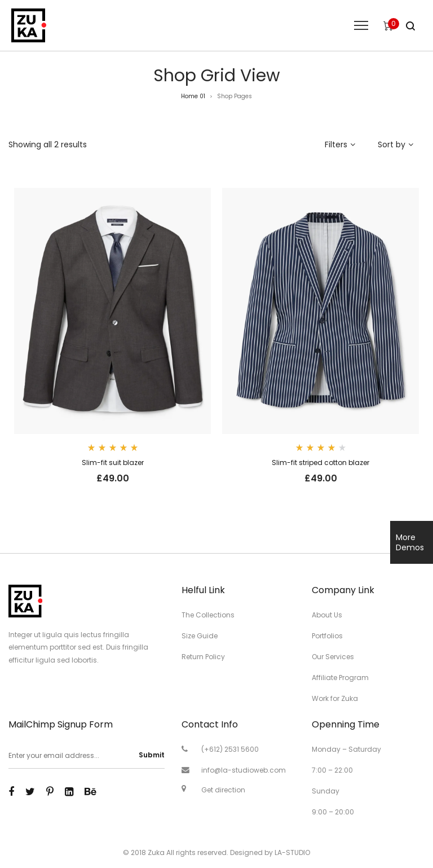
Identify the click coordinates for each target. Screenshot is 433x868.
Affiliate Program (340, 678)
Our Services (333, 657)
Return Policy (203, 657)
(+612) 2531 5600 (230, 749)
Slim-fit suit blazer (113, 463)
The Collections (208, 615)
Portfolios (327, 636)
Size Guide (200, 636)
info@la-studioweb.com (244, 770)
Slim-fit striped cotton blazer (321, 463)
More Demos (410, 542)
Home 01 (193, 96)
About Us (327, 615)
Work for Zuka (335, 698)
